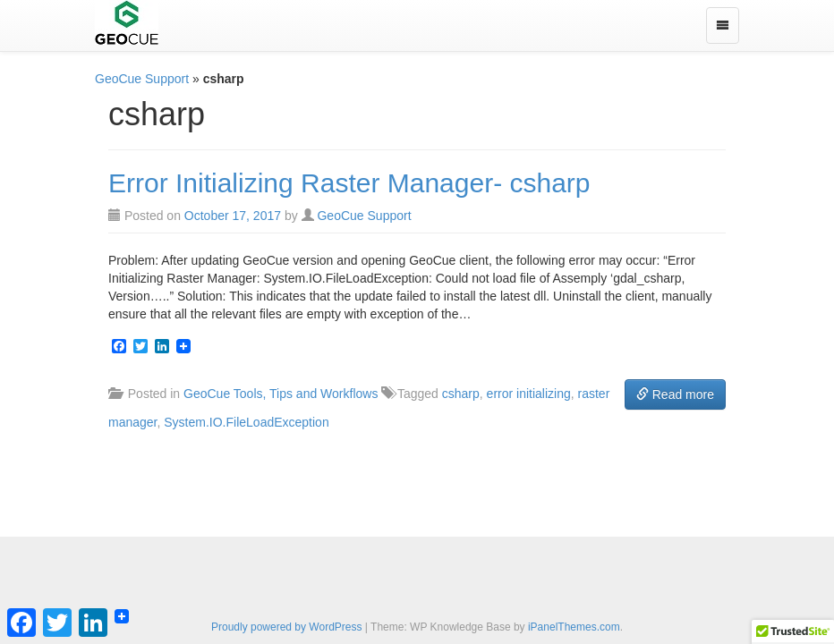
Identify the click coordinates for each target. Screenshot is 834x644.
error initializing (529, 394)
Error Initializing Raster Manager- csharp (349, 183)
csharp (461, 394)
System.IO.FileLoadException (246, 422)
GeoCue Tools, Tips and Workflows (281, 394)
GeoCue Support (142, 79)
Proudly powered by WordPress (287, 627)
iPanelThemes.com (574, 627)
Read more (675, 394)
